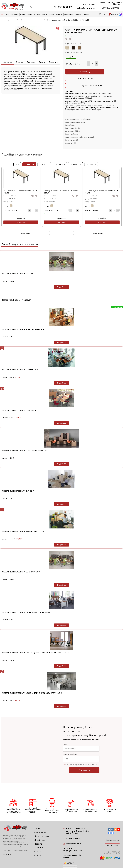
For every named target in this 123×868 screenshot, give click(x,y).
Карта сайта (7, 842)
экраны (76, 157)
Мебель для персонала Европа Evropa (21, 560)
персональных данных (89, 753)
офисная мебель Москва (11, 840)
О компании (15, 14)
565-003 (78, 121)
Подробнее (12, 211)
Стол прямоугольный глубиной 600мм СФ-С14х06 (61, 185)
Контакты (86, 14)
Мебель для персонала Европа (17, 262)
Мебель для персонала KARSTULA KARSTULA (23, 520)
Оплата (30, 14)
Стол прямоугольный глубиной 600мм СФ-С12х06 (21, 185)
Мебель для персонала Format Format (21, 358)
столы (29, 157)
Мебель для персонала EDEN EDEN (19, 398)
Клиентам (59, 14)
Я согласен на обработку (81, 753)
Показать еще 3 (97, 221)
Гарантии (53, 62)
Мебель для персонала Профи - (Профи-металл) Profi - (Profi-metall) (37, 641)
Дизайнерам (40, 828)
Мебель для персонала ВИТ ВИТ (18, 479)
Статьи (38, 844)
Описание (8, 62)
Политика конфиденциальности (73, 838)
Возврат (45, 14)
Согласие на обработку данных (73, 844)
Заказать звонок (112, 828)
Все (17, 157)
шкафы (60, 157)
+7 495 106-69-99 (65, 7)
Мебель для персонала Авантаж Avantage (23, 317)
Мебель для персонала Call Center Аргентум (25, 439)
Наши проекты (69, 14)
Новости (78, 14)
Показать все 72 (26, 221)
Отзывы (23, 14)
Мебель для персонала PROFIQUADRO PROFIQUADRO (27, 600)
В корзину (78, 71)
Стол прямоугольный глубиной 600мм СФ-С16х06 (102, 185)
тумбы (44, 157)
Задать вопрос (112, 834)
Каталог (38, 817)
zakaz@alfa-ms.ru (87, 8)
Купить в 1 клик (106, 71)
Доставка (37, 14)
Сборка (52, 14)
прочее (91, 157)
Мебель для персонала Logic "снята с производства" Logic (32, 681)
